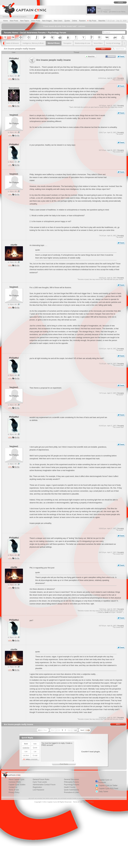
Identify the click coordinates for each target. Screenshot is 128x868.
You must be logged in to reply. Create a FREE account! (57, 752)
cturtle (107, 612)
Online (75, 21)
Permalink (121, 78)
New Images (47, 21)
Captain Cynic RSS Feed (108, 789)
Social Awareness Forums (33, 32)
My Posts (92, 21)
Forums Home (11, 32)
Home (5, 21)
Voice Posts (36, 21)
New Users (58, 21)
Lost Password (38, 790)
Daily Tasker (103, 792)
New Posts (14, 21)
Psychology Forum (57, 32)
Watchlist (102, 21)
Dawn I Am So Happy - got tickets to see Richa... (112, 10)
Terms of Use (78, 802)
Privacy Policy (14, 792)
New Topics (25, 21)
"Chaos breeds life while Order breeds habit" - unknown (64, 26)
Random (82, 21)
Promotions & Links (71, 792)
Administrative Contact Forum (44, 785)
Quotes (67, 21)
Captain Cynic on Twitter (108, 785)
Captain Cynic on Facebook (105, 781)
